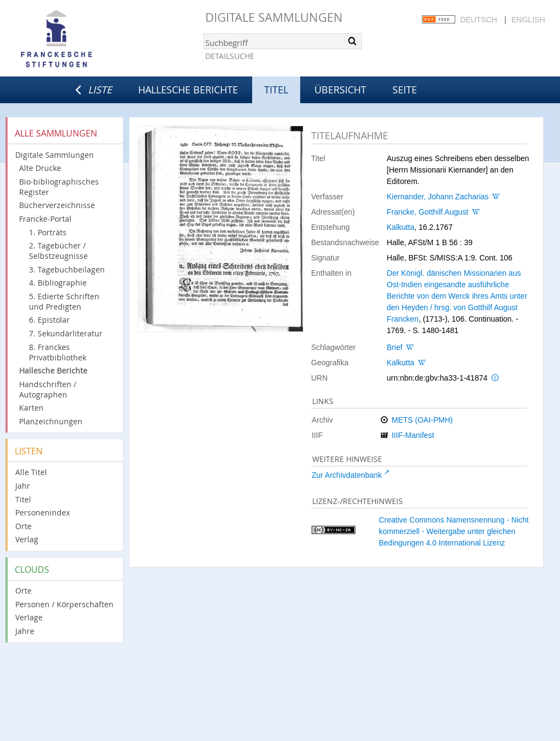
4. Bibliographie (58, 283)
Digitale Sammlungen (274, 17)
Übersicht (340, 90)
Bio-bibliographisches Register (59, 187)
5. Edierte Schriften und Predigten (64, 301)
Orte (23, 526)
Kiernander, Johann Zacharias (438, 197)
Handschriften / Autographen (48, 389)
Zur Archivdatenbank (347, 475)
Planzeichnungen (51, 421)
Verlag (27, 539)
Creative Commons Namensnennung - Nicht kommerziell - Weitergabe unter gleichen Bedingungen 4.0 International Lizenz (454, 531)
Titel (23, 499)
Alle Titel (31, 472)
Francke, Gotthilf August (428, 212)
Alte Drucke (40, 168)
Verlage (29, 617)
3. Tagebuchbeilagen (67, 269)
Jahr (23, 486)
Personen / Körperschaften (64, 604)
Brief (395, 347)
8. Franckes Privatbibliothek (58, 352)
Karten (31, 408)
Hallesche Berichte (188, 90)
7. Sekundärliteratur (66, 333)
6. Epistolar (49, 320)
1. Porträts (48, 232)
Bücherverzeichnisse (57, 205)
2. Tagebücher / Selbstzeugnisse (58, 251)
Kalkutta (401, 227)
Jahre (25, 631)
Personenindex (43, 512)
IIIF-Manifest (413, 435)
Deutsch (479, 20)
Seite (405, 90)
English (528, 20)
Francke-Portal (45, 219)
